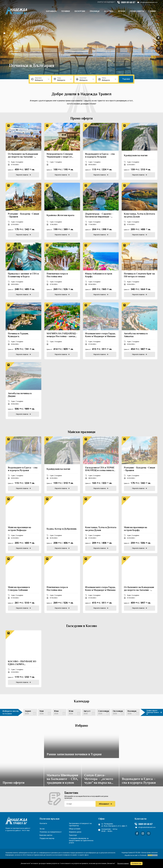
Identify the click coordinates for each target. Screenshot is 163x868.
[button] (4, 33)
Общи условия (75, 829)
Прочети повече (123, 863)
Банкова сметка (46, 835)
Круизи (122, 11)
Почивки (66, 11)
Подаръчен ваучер (47, 838)
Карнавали (51, 11)
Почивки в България (32, 66)
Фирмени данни (75, 832)
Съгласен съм (136, 863)
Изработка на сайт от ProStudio (136, 855)
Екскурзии (80, 11)
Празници (95, 11)
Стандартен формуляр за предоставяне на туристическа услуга (81, 841)
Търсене (126, 79)
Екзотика (109, 11)
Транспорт (73, 835)
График (152, 11)
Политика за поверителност (51, 832)
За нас (42, 829)
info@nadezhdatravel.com (147, 2)
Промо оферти (137, 11)
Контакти (43, 823)
